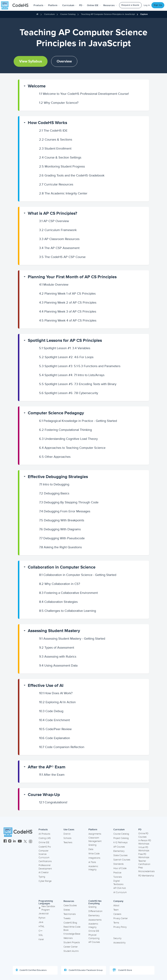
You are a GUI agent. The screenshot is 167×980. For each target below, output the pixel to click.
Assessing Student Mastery (54, 631)
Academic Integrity (93, 868)
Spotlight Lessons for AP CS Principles (65, 340)
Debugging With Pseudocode (62, 538)
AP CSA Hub (120, 888)
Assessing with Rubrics (58, 657)
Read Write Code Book (72, 929)
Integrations (94, 858)
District (67, 834)
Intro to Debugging (54, 484)
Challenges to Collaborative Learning (68, 611)
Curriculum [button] (69, 5)
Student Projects (72, 942)
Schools (67, 838)
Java (41, 922)
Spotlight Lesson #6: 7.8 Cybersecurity (69, 393)
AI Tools (92, 862)
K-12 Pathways (120, 842)
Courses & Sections (56, 139)
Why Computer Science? (59, 103)
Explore (144, 14)
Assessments (95, 920)
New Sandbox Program (47, 908)
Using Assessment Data (58, 665)
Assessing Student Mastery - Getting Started (72, 639)
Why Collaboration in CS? (60, 584)
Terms (116, 923)
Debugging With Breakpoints (62, 520)
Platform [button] (54, 5)
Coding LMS (45, 838)
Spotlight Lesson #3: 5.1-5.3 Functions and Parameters (80, 366)
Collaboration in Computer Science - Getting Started (78, 575)
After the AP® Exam (47, 767)
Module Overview (54, 285)
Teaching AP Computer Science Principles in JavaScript (108, 14)
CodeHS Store (122, 970)
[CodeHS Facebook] (5, 842)
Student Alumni (71, 951)
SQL (41, 935)
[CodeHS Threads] (30, 842)
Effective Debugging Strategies (58, 477)
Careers (117, 914)
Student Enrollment (55, 148)
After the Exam (52, 775)
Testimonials (70, 914)
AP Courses (119, 847)
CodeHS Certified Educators (31, 970)
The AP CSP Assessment (59, 248)
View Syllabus (31, 61)
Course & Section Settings (60, 157)
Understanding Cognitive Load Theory (68, 439)
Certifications (45, 861)
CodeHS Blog (70, 923)
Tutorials (118, 877)
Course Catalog (68, 14)
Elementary (119, 851)
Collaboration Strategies (58, 602)
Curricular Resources (56, 184)
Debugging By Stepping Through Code (69, 502)
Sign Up (158, 5)
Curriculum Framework (58, 230)
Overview (64, 61)
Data (91, 849)
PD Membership (146, 876)
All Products (44, 834)
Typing (42, 877)
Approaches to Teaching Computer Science (72, 448)
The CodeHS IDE (53, 131)
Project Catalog (121, 838)
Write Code (94, 854)
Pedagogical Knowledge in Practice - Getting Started (78, 421)
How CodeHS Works (47, 123)
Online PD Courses (143, 835)
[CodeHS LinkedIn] (14, 842)
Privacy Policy (120, 927)
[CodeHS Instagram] (10, 842)
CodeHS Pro (45, 847)
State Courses (120, 855)
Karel (41, 939)
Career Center (71, 947)
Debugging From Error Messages (65, 511)
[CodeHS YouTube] (20, 842)
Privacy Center (121, 918)
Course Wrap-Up (44, 795)
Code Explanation (55, 738)
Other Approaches (55, 457)
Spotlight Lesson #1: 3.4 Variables (65, 348)
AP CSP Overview (54, 221)
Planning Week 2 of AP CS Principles (68, 302)
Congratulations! (53, 802)
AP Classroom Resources (59, 239)
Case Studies (70, 905)
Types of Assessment (57, 648)
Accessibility (119, 943)
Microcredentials (146, 871)
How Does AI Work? (56, 693)
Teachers (68, 842)
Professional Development (45, 867)
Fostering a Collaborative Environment (68, 593)
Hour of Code (120, 868)
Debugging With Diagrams (60, 529)
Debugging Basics (54, 493)
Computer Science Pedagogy (56, 413)
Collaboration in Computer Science (62, 567)
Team (116, 910)
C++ (40, 931)
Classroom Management (95, 840)
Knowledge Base (72, 934)
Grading (92, 845)
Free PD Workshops (144, 856)
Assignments (95, 834)
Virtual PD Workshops (144, 849)
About (116, 905)
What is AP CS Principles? (52, 213)
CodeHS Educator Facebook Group (83, 970)
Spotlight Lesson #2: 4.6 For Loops (66, 357)
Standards (118, 864)
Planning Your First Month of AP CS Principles (72, 277)
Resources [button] (110, 5)
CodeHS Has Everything (95, 902)
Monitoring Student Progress (62, 166)
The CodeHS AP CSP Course (62, 257)
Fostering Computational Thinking (65, 430)
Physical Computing (94, 937)
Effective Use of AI (46, 685)
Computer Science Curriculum (44, 854)
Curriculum (49, 14)
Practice (117, 873)
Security (117, 938)
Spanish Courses (122, 860)
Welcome (37, 86)
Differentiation (95, 911)
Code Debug (51, 711)
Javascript (44, 914)
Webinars (68, 938)
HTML (42, 927)
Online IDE (44, 842)
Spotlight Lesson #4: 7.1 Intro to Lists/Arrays (72, 375)
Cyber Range (45, 881)
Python (42, 918)
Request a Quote (130, 5)
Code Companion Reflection (62, 747)
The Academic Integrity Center (63, 193)
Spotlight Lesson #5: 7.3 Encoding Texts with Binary (78, 384)
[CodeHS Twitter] (25, 842)
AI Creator (44, 872)
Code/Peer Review (55, 729)
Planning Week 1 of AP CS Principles (67, 294)
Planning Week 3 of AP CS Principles (68, 311)
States (67, 910)
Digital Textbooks (118, 883)
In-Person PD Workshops (145, 842)
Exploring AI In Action (57, 702)
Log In (147, 5)
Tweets (67, 918)
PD (140, 830)
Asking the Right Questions (60, 547)
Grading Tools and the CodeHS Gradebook (72, 175)
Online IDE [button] (94, 5)
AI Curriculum (120, 892)
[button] (40, 5)
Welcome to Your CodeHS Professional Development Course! (84, 94)
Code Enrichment (54, 720)
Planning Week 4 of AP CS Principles (68, 320)
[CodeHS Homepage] (16, 5)
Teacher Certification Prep (144, 864)
